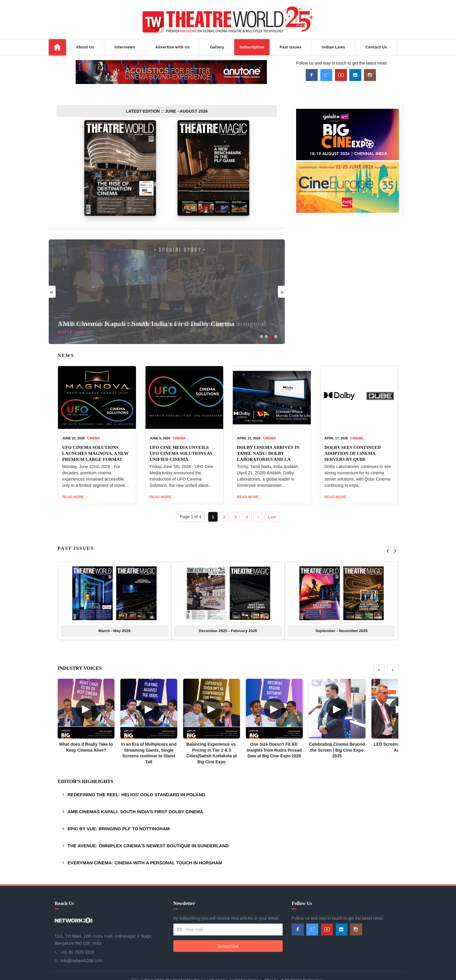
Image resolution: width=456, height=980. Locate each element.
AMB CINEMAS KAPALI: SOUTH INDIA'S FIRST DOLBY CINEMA (135, 795)
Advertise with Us (173, 47)
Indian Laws (333, 47)
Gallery (217, 47)
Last (274, 500)
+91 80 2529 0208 (77, 935)
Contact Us (376, 47)
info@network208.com (82, 944)
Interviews (125, 47)
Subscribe (228, 929)
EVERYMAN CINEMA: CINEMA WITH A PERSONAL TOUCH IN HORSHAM (145, 846)
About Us (85, 47)
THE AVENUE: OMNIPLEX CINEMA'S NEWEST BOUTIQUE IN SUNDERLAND (148, 829)
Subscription (252, 47)
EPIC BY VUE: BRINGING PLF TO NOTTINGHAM (119, 812)
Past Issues (291, 47)
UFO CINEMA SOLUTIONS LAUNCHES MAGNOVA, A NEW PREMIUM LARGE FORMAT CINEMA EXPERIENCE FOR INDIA (95, 442)
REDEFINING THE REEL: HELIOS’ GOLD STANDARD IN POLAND (136, 778)
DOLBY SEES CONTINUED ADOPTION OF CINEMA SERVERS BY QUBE (353, 437)
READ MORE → (75, 480)
